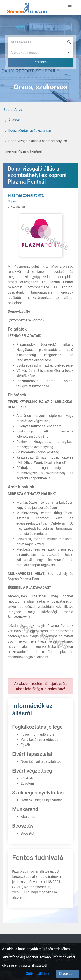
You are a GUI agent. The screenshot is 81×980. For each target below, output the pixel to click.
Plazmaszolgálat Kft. (26, 195)
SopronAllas (13, 110)
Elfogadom (67, 974)
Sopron (13, 201)
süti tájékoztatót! (34, 965)
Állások (14, 120)
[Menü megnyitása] (70, 7)
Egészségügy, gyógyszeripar (30, 131)
